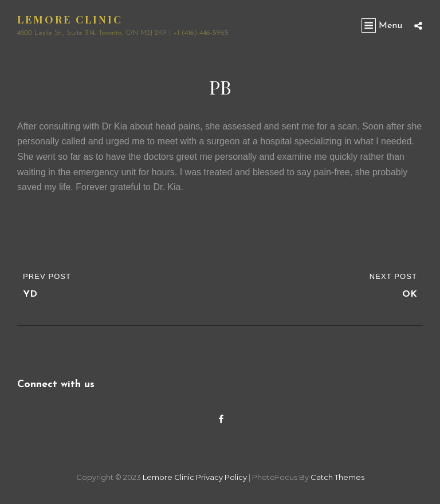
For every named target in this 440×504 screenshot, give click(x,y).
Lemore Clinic (70, 19)
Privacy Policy (221, 477)
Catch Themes (337, 477)
